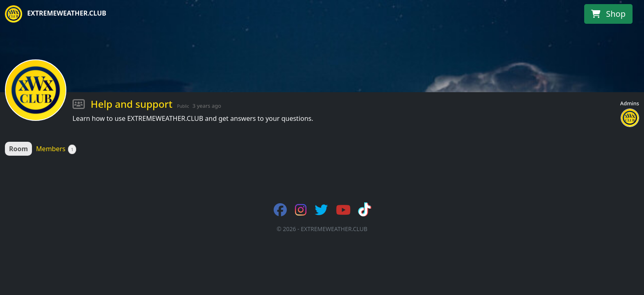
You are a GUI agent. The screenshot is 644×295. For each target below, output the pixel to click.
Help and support (132, 104)
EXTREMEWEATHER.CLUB (56, 14)
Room (18, 149)
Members (56, 149)
